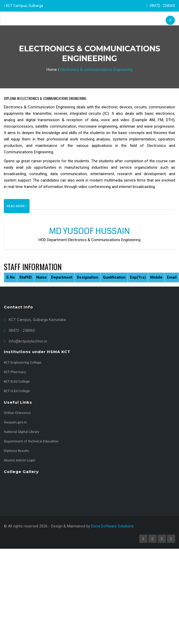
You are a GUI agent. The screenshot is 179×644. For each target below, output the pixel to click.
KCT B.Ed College (17, 381)
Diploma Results (16, 451)
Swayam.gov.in (15, 422)
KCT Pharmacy (15, 372)
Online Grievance (17, 413)
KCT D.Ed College (17, 391)
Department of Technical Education (31, 441)
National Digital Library (22, 432)
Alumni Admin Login (20, 460)
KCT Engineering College (23, 362)
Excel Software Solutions (112, 526)
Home (52, 70)
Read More (17, 206)
